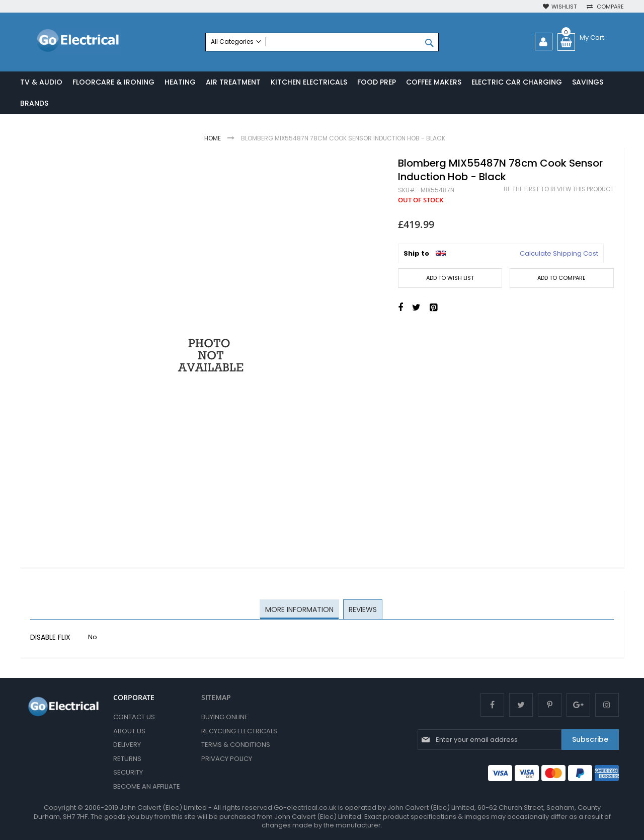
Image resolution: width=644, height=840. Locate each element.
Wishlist (564, 7)
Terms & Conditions (236, 745)
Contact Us (134, 717)
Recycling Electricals (239, 731)
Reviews (362, 610)
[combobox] (322, 42)
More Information (300, 610)
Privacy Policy (227, 759)
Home (213, 139)
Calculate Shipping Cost (559, 254)
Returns (127, 759)
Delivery (127, 745)
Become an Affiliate (147, 786)
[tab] (300, 610)
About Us (129, 731)
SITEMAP (216, 697)
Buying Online (225, 717)
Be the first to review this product (559, 190)
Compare (610, 7)
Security (128, 772)
